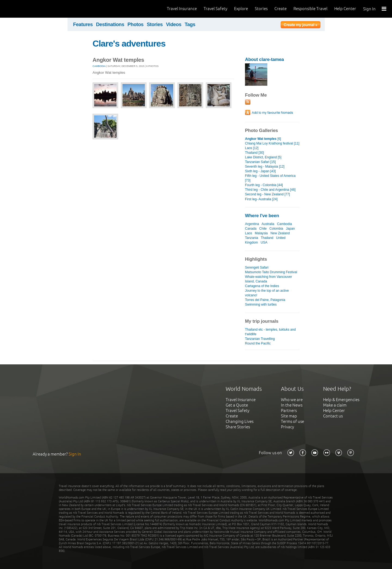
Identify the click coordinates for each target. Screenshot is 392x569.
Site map (289, 416)
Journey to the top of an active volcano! (267, 293)
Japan (290, 229)
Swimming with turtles (261, 305)
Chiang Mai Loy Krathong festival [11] (272, 143)
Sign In (369, 9)
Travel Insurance (182, 9)
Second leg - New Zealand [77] (267, 194)
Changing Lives (240, 421)
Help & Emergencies (341, 400)
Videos (174, 24)
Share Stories (238, 427)
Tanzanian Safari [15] (260, 162)
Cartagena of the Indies (262, 286)
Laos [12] (252, 148)
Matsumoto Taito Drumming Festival (271, 272)
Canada (251, 229)
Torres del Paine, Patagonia (265, 300)
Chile (263, 229)
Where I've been (262, 216)
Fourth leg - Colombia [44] (264, 185)
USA (264, 242)
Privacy (287, 427)
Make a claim (335, 405)
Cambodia (99, 66)
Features (83, 24)
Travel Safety (215, 9)
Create (281, 9)
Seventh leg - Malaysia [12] (265, 167)
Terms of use (293, 421)
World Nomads (29, 9)
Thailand (267, 238)
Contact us (333, 416)
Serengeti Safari (257, 267)
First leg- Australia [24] (261, 199)
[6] (263, 139)
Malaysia (261, 233)
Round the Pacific (258, 343)
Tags (190, 24)
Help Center (345, 9)
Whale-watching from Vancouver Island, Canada (269, 279)
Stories (261, 9)
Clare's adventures (129, 44)
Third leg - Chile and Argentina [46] (270, 190)
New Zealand (280, 233)
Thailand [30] (254, 153)
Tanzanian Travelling (260, 339)
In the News (292, 405)
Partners (289, 410)
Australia (268, 224)
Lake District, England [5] (263, 157)
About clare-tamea (264, 59)
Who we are (292, 400)
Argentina (252, 224)
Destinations (110, 24)
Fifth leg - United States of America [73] (270, 178)
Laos (249, 233)
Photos (135, 24)
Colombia (276, 229)
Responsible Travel (310, 9)
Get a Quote (237, 405)
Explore (241, 9)
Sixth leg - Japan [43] (260, 171)
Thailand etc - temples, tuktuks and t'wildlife (270, 332)
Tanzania (252, 238)
